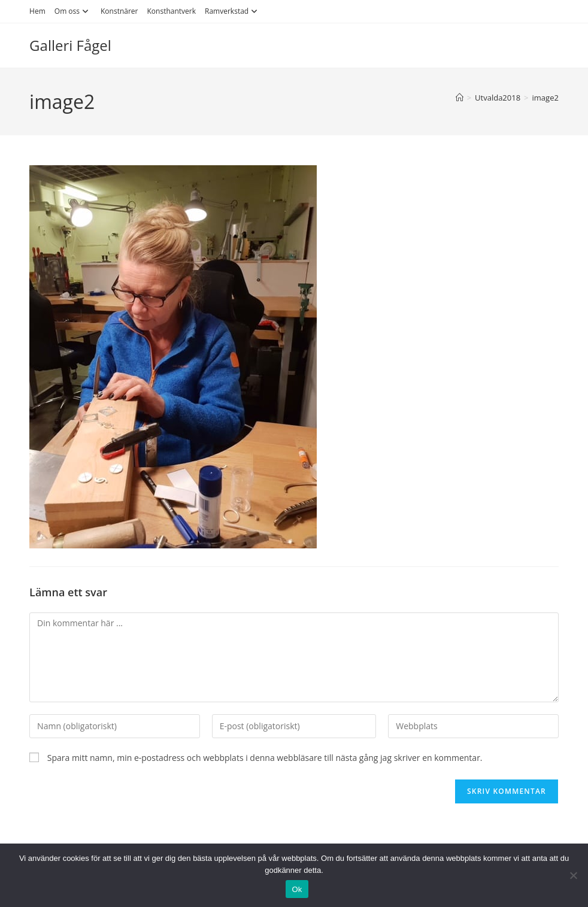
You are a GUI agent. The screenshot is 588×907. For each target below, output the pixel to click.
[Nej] (573, 875)
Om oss (73, 11)
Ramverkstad (233, 11)
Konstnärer (119, 11)
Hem (37, 11)
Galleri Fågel (70, 45)
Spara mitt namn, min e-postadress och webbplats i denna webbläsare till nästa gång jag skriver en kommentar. (265, 758)
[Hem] (460, 98)
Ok (297, 889)
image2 (545, 98)
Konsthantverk (172, 11)
